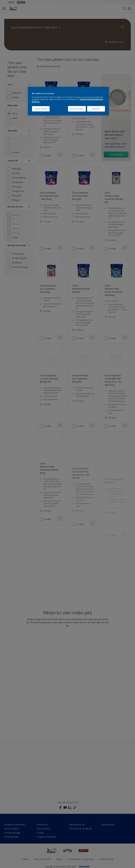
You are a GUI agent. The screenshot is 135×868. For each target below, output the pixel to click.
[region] (68, 101)
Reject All (96, 109)
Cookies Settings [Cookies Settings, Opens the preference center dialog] (41, 109)
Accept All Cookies (77, 109)
